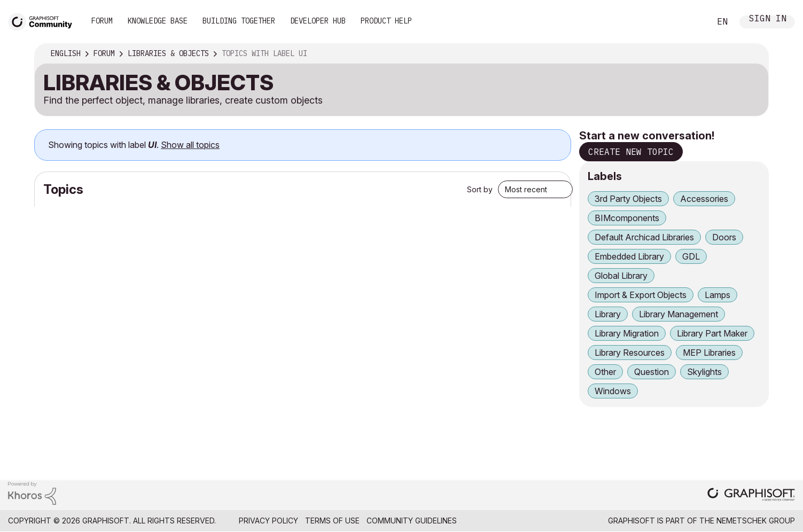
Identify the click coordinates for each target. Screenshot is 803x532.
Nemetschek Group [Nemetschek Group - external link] (756, 521)
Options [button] (753, 54)
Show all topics (190, 145)
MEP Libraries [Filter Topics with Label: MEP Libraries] (709, 353)
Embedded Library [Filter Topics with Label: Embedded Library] (629, 256)
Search (690, 22)
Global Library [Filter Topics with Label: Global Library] (621, 276)
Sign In (768, 19)
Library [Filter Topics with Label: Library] (608, 314)
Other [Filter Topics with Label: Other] (605, 372)
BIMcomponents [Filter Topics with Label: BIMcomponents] (627, 218)
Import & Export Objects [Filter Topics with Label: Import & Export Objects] (641, 295)
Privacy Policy (268, 521)
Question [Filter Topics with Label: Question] (652, 372)
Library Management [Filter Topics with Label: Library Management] (679, 314)
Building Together (239, 21)
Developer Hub (318, 21)
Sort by (480, 189)
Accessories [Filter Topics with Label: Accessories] (704, 199)
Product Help (386, 21)
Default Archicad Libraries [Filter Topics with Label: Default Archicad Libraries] (644, 237)
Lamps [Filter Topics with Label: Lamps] (718, 295)
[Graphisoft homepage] (751, 495)
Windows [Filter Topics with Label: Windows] (613, 391)
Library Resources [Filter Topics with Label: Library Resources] (630, 353)
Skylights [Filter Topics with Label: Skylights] (704, 372)
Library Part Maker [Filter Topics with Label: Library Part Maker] (712, 333)
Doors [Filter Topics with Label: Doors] (724, 237)
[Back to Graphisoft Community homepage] (44, 21)
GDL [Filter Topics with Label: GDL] (691, 256)
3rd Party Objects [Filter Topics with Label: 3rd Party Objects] (628, 199)
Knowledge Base (158, 21)
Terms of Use (332, 521)
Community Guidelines (412, 521)
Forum (102, 21)
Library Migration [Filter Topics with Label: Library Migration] (627, 333)
